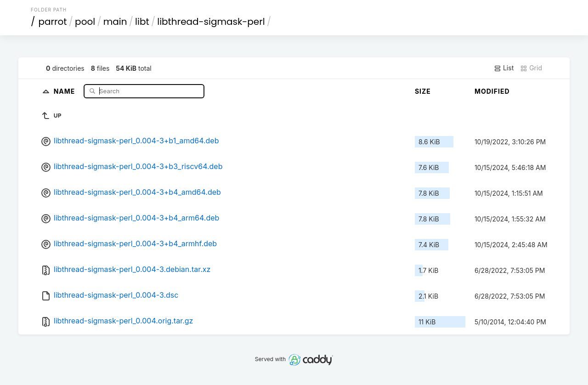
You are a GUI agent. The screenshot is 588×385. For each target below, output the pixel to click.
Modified (492, 91)
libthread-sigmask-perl (211, 22)
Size (423, 91)
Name (65, 91)
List (504, 68)
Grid (531, 68)
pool (85, 22)
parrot (53, 22)
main (115, 22)
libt (142, 22)
